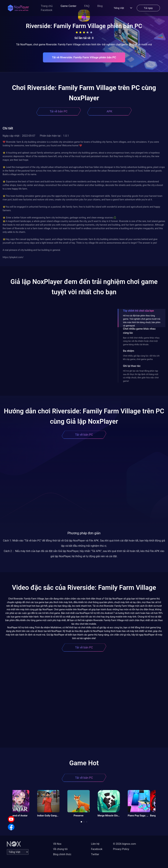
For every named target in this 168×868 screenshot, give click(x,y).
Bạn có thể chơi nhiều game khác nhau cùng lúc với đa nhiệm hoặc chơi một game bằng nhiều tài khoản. (141, 341)
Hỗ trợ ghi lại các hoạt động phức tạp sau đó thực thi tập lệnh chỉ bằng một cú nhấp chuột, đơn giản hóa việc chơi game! (141, 376)
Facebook (47, 10)
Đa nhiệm (129, 351)
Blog (100, 6)
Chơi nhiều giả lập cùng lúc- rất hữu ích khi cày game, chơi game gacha (141, 357)
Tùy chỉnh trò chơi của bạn (138, 311)
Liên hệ (95, 844)
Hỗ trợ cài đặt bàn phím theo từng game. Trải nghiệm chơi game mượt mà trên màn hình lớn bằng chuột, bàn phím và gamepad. (142, 321)
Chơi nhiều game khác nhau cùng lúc (139, 331)
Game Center (68, 6)
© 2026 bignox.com (125, 844)
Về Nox (57, 844)
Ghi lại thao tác (132, 366)
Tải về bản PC (59, 111)
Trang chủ (47, 6)
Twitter (95, 854)
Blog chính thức (62, 854)
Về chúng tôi (60, 849)
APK (109, 111)
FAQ (87, 6)
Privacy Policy (121, 849)
